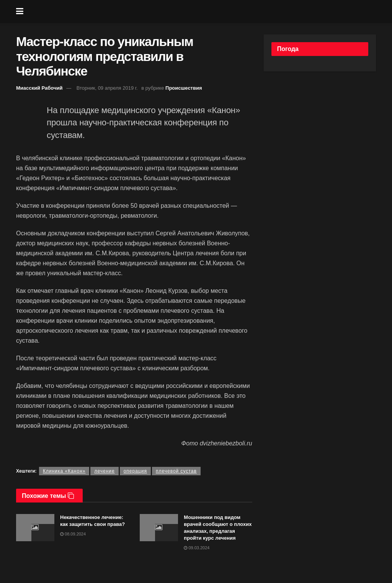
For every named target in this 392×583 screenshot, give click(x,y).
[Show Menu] (20, 11)
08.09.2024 (73, 534)
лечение (104, 471)
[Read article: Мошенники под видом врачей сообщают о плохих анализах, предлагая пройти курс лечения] (159, 528)
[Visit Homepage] (202, 11)
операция (135, 471)
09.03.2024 (197, 548)
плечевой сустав (176, 471)
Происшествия (184, 88)
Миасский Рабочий (39, 88)
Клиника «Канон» (64, 471)
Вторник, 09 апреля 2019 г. (107, 88)
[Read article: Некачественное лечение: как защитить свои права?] (35, 528)
